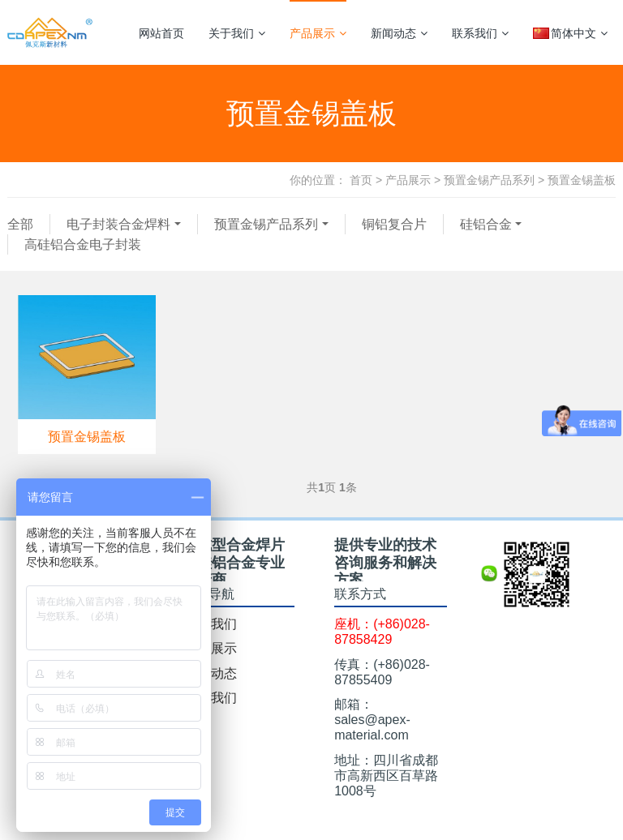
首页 (361, 180)
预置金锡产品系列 (489, 180)
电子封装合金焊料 (118, 224)
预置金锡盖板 (582, 180)
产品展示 (318, 33)
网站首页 (161, 33)
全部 (20, 224)
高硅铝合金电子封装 (83, 244)
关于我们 (237, 33)
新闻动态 (399, 33)
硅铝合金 (486, 224)
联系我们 (480, 33)
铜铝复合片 (394, 224)
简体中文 (570, 33)
